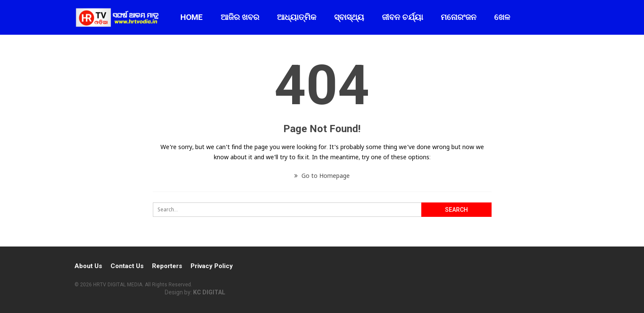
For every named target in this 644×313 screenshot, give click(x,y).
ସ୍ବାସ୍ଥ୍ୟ (349, 17)
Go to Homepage (322, 176)
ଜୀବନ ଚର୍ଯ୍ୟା (402, 17)
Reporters (167, 266)
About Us (88, 266)
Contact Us (127, 266)
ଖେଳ (502, 17)
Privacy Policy (212, 266)
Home (192, 17)
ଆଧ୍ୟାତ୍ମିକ (297, 17)
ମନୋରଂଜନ (459, 17)
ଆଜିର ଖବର (240, 17)
